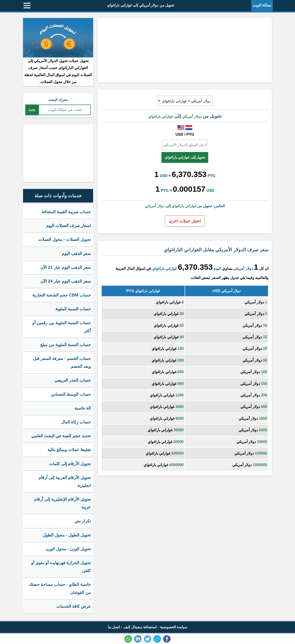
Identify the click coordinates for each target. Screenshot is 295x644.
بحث (32, 110)
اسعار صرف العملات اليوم (68, 226)
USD (164, 176)
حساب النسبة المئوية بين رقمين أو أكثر (62, 327)
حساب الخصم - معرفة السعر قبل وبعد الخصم (62, 362)
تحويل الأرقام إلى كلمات (70, 464)
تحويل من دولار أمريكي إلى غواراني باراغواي (140, 5)
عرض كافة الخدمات (74, 606)
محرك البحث (58, 100)
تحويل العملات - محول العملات (64, 240)
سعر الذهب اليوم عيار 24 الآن (66, 281)
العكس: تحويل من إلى (185, 206)
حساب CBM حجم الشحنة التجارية (62, 295)
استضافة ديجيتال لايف (140, 627)
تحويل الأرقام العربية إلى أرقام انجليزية (65, 482)
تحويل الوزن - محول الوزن (68, 549)
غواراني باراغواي (164, 268)
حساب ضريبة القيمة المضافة (66, 212)
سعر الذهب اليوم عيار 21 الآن (66, 267)
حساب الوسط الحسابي (71, 394)
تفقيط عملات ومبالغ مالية (69, 450)
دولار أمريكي (243, 268)
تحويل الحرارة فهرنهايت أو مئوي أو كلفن (61, 567)
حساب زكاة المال (76, 422)
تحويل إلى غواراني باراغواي (185, 157)
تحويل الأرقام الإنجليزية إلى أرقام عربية (62, 503)
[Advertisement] (185, 50)
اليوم (217, 268)
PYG (212, 176)
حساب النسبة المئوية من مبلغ (66, 345)
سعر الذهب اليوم (76, 254)
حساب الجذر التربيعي (73, 380)
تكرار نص (83, 521)
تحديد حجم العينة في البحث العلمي (61, 436)
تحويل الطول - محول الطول (67, 535)
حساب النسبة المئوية (73, 309)
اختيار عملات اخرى (185, 221)
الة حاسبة (83, 408)
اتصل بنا (114, 627)
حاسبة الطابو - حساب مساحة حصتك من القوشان (60, 588)
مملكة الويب (262, 5)
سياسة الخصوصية (174, 627)
